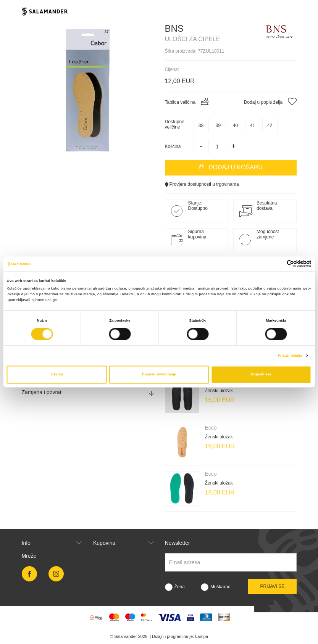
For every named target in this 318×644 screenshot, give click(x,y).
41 (253, 126)
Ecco (211, 428)
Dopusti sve (261, 375)
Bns (174, 28)
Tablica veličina (187, 101)
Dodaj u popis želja (270, 101)
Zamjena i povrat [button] (88, 392)
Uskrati (57, 375)
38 (201, 126)
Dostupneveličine (175, 124)
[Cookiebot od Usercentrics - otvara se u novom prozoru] (278, 264)
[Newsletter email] (231, 562)
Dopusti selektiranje (159, 375)
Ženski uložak (219, 391)
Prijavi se (272, 586)
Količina (173, 147)
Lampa (202, 636)
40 (235, 126)
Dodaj (231, 167)
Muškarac (220, 587)
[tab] (88, 392)
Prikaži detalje (290, 356)
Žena (180, 587)
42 (270, 126)
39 (218, 126)
